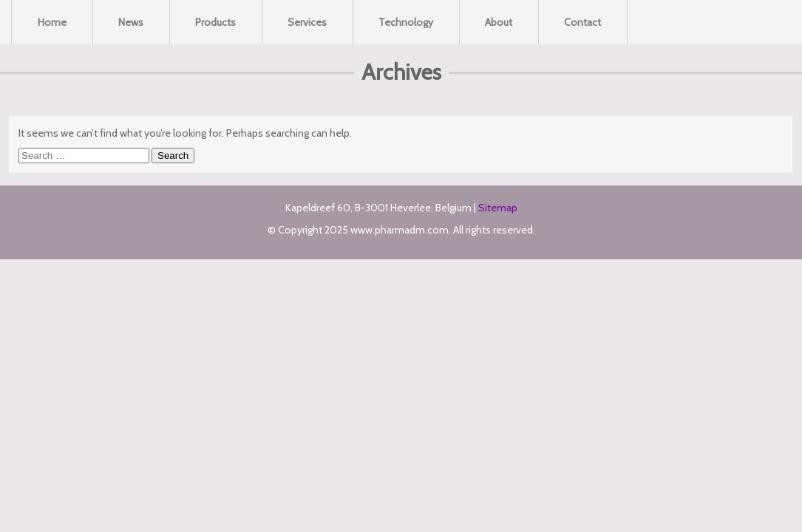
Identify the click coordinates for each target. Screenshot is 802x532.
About (499, 22)
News (131, 22)
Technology (406, 22)
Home (52, 22)
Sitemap (498, 208)
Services (307, 22)
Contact (582, 22)
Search (173, 156)
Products (215, 22)
